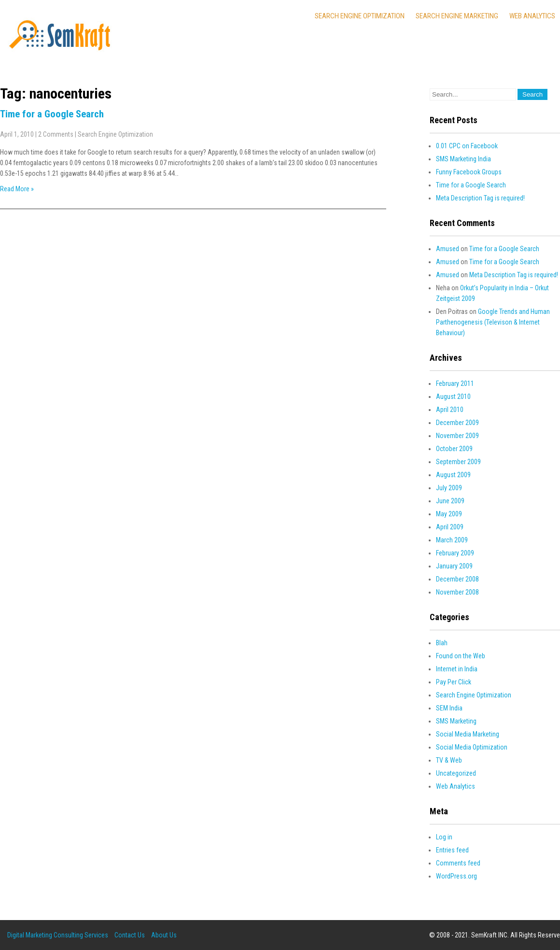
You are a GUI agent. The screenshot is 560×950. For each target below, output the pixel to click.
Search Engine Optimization (360, 16)
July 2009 (449, 488)
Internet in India (457, 669)
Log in (444, 837)
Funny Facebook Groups (469, 172)
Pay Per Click (454, 682)
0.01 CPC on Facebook (467, 146)
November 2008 (457, 592)
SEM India (449, 708)
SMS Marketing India (463, 159)
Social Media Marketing (468, 734)
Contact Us (130, 935)
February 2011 (455, 383)
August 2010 (453, 397)
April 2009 (450, 527)
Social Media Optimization (472, 747)
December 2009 (457, 423)
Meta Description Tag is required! (480, 198)
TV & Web (449, 760)
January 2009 (454, 566)
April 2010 (450, 410)
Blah (442, 643)
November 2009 (457, 436)
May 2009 (449, 514)
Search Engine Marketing (457, 16)
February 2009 (455, 553)
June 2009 (450, 501)
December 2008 (457, 579)
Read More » (17, 189)
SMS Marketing (456, 721)
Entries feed (452, 850)
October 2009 (454, 449)
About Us (164, 935)
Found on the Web (461, 656)
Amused (448, 249)
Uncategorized (456, 773)
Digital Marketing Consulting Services (58, 935)
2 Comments (56, 134)
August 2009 (453, 475)
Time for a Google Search (52, 114)
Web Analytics (532, 16)
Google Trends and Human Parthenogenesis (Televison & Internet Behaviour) (493, 322)
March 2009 (452, 540)
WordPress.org (456, 876)
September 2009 (458, 462)
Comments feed (458, 863)
